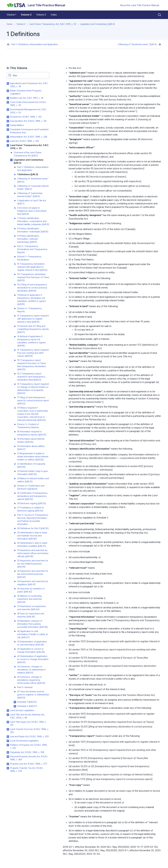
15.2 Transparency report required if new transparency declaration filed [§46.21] (31, 377)
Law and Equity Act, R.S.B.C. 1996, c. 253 (29, 736)
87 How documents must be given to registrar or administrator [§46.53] (33, 695)
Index (54, 15)
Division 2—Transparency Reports (30, 310)
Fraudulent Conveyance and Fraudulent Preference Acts (29, 131)
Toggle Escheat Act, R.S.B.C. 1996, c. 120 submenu (8, 117)
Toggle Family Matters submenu (8, 125)
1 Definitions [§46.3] (28, 174)
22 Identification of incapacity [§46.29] (31, 465)
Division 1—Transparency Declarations (29, 258)
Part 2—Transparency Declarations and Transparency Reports (32, 249)
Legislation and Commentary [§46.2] (98, 24)
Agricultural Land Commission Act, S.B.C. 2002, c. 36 (29, 85)
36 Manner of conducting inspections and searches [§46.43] (30, 599)
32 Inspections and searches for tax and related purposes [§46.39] (33, 564)
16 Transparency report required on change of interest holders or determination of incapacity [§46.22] (33, 389)
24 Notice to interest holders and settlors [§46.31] (33, 480)
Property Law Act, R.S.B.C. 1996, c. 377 (29, 764)
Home (10, 24)
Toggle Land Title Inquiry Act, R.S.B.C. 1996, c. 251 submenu (8, 722)
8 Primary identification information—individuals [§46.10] (33, 230)
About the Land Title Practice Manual (139, 5)
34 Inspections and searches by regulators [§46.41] (33, 583)
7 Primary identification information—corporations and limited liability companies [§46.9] (33, 221)
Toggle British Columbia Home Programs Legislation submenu (8, 91)
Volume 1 (11, 15)
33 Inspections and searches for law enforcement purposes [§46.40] (33, 574)
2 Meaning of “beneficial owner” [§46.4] (137, 44)
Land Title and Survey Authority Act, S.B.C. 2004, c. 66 (27, 716)
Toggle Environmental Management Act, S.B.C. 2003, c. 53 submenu (8, 110)
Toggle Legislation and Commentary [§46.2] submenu (11, 160)
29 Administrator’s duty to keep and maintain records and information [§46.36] (32, 536)
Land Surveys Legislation (22, 710)
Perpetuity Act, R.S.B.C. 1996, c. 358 (27, 752)
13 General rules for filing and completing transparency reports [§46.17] (33, 329)
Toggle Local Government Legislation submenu (8, 741)
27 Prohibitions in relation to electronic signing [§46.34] (31, 509)
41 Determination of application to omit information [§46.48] (32, 643)
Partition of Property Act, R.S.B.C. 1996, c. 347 (29, 746)
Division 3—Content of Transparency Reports (28, 426)
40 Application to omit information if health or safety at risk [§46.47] (32, 634)
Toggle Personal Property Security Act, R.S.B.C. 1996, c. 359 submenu (8, 757)
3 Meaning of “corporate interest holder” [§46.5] (33, 187)
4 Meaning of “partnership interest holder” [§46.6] (30, 195)
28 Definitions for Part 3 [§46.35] (33, 528)
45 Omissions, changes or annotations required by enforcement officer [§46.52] (31, 680)
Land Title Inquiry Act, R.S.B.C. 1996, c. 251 (28, 723)
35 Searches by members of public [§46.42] (31, 590)
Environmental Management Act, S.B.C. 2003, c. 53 (29, 111)
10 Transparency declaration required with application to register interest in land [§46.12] (32, 267)
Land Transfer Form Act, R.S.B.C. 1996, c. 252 (29, 731)
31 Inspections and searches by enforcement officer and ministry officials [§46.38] (33, 553)
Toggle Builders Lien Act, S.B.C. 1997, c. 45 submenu (8, 98)
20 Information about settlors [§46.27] (31, 448)
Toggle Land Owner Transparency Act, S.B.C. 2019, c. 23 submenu (8, 145)
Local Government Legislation (24, 741)
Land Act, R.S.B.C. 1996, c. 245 (25, 141)
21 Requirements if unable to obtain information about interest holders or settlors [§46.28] (33, 456)
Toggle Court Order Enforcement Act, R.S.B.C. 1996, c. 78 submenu (8, 102)
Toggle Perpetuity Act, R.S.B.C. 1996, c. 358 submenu (8, 752)
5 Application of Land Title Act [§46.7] (32, 202)
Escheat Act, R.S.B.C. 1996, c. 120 (26, 117)
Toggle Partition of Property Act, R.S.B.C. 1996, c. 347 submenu (8, 745)
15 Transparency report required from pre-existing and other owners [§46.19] (33, 353)
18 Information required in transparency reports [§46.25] (32, 433)
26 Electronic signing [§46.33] (32, 503)
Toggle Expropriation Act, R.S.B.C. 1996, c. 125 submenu (8, 121)
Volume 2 (26, 15)
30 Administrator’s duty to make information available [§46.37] (32, 544)
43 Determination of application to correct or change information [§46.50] (33, 659)
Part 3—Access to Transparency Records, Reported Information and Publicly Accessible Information (33, 519)
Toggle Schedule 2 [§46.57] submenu (15, 706)
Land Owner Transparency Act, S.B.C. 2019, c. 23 (53, 24)
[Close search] (158, 15)
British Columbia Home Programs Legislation (26, 92)
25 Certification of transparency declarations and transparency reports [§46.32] (32, 496)
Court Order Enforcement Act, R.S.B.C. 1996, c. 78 (28, 104)
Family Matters (17, 125)
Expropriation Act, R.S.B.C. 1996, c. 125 (28, 121)
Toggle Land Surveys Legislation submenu (8, 711)
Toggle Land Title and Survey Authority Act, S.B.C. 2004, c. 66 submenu (8, 715)
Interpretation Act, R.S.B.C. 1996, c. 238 (29, 137)
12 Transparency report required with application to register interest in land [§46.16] (33, 319)
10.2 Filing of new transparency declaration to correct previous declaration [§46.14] (32, 288)
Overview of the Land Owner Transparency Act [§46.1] (28, 154)
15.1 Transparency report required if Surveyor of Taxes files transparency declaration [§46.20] (32, 365)
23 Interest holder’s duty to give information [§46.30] (32, 473)
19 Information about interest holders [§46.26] (31, 440)
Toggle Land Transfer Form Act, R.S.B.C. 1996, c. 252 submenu (8, 729)
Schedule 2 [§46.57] (27, 706)
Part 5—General (25, 687)
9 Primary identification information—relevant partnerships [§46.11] (28, 239)
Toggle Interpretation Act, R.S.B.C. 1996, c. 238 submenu (8, 137)
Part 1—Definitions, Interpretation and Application (35, 44)
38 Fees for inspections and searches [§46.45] (31, 615)
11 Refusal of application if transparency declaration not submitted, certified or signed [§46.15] (31, 300)
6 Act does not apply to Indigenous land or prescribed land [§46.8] (32, 211)
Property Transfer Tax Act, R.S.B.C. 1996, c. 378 (27, 769)
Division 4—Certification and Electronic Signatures (31, 487)
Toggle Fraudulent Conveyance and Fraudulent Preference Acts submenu (8, 130)
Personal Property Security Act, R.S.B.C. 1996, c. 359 (29, 758)
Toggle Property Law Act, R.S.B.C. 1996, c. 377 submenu (8, 764)
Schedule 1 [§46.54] (27, 702)
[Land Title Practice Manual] (36, 5)
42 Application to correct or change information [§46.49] (31, 650)
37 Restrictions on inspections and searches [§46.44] (32, 608)
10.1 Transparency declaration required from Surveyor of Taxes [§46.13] (33, 277)
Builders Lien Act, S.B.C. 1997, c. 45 (27, 98)
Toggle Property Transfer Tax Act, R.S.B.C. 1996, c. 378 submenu (8, 768)
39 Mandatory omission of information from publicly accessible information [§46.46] (33, 624)
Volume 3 (41, 15)
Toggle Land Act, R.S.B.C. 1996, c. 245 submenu (8, 141)
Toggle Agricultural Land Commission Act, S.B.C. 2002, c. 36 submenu (8, 83)
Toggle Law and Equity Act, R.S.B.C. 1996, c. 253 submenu (8, 737)
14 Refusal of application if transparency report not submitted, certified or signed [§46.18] (31, 341)
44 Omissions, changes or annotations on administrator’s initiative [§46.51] (31, 670)
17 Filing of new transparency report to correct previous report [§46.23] (33, 400)
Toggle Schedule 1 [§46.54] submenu (15, 702)
